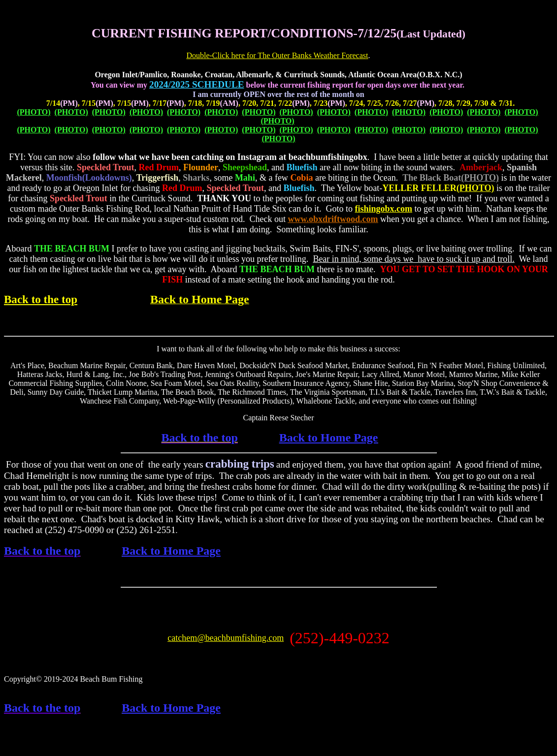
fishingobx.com (383, 209)
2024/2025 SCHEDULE (197, 84)
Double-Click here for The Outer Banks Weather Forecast (277, 55)
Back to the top (41, 299)
